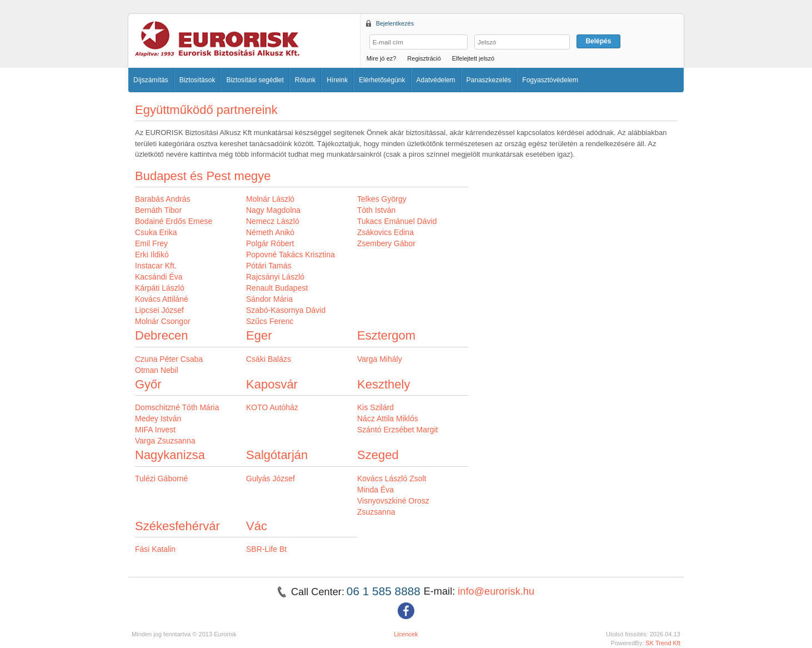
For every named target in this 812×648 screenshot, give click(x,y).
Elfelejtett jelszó (473, 58)
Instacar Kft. (156, 266)
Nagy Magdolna (273, 210)
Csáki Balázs (269, 359)
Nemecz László (273, 221)
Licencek (406, 634)
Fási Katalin (155, 549)
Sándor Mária (269, 299)
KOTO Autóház (272, 407)
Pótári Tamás (269, 266)
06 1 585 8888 (385, 591)
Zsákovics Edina (385, 232)
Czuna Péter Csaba (169, 359)
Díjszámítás (151, 80)
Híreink (337, 80)
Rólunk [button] (305, 80)
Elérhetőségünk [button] (382, 80)
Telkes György (382, 199)
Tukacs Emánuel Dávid (397, 221)
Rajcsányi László (275, 277)
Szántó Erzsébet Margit (398, 430)
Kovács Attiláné (162, 299)
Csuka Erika (156, 232)
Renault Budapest (277, 288)
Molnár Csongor (163, 321)
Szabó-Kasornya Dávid (286, 310)
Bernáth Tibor (158, 210)
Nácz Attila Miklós (388, 418)
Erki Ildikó (152, 255)
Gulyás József (270, 478)
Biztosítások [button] (197, 80)
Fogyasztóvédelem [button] (550, 80)
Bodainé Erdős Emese (174, 221)
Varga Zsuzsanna (165, 441)
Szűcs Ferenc (270, 321)
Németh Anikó (270, 232)
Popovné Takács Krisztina (290, 255)
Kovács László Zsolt (392, 478)
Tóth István (376, 210)
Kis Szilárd (375, 407)
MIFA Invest (155, 430)
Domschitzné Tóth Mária (177, 407)
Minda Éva (375, 490)
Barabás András (163, 199)
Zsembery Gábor (386, 243)
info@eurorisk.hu (496, 591)
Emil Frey (151, 243)
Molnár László (270, 199)
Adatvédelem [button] (436, 80)
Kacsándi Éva (159, 277)
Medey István (158, 418)
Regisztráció (424, 58)
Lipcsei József (159, 310)
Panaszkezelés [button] (489, 80)
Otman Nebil (157, 370)
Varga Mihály (380, 359)
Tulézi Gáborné (161, 478)
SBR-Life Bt (266, 549)
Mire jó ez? (382, 58)
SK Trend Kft (663, 643)
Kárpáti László (160, 288)
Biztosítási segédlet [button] (255, 80)
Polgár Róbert (270, 243)
